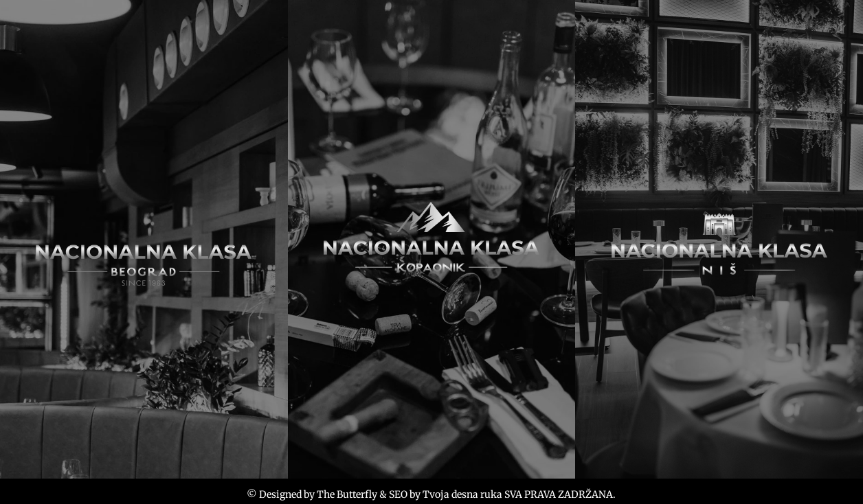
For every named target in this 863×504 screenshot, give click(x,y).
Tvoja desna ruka (462, 494)
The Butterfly (347, 494)
